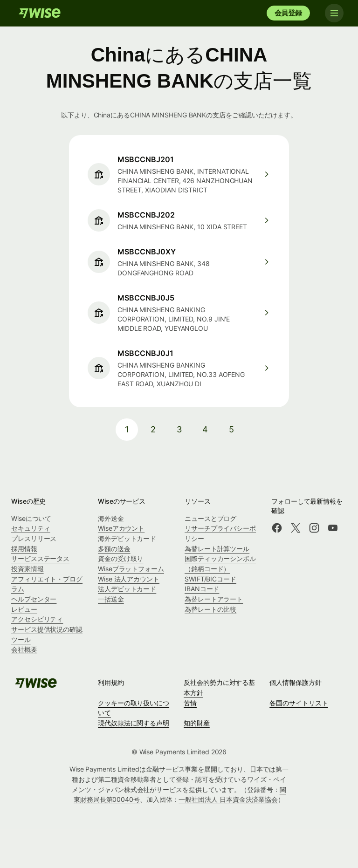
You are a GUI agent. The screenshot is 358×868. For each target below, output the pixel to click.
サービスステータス (40, 558)
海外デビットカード (127, 538)
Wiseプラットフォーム (131, 569)
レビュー (24, 609)
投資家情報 (28, 569)
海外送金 (111, 518)
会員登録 (288, 13)
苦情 (190, 703)
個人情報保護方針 (295, 682)
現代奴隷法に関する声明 (134, 723)
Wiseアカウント (121, 528)
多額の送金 (114, 549)
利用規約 (111, 682)
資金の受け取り (120, 558)
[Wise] (40, 13)
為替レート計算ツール (217, 549)
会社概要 (24, 649)
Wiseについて (31, 518)
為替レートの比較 (210, 609)
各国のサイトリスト (299, 703)
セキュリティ (31, 528)
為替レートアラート (214, 599)
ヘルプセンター (34, 599)
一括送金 (111, 599)
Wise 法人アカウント (129, 579)
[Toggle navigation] (334, 13)
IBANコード (202, 589)
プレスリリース (34, 538)
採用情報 (24, 549)
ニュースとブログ (210, 518)
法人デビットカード (127, 589)
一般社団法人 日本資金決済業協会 (228, 799)
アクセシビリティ (37, 619)
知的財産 (197, 723)
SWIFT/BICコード (210, 579)
